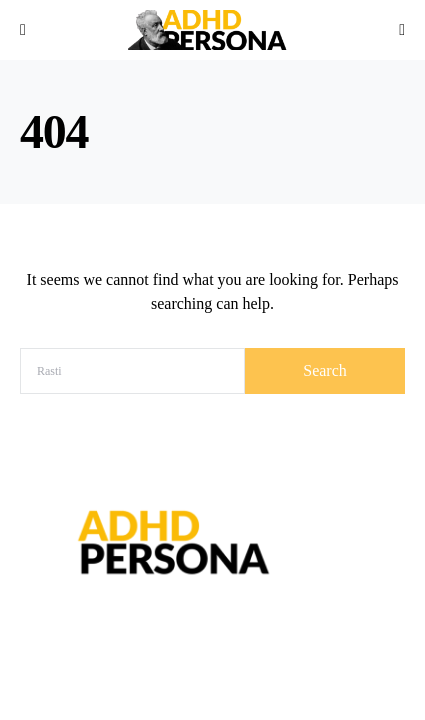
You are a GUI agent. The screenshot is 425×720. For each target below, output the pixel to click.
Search (325, 370)
